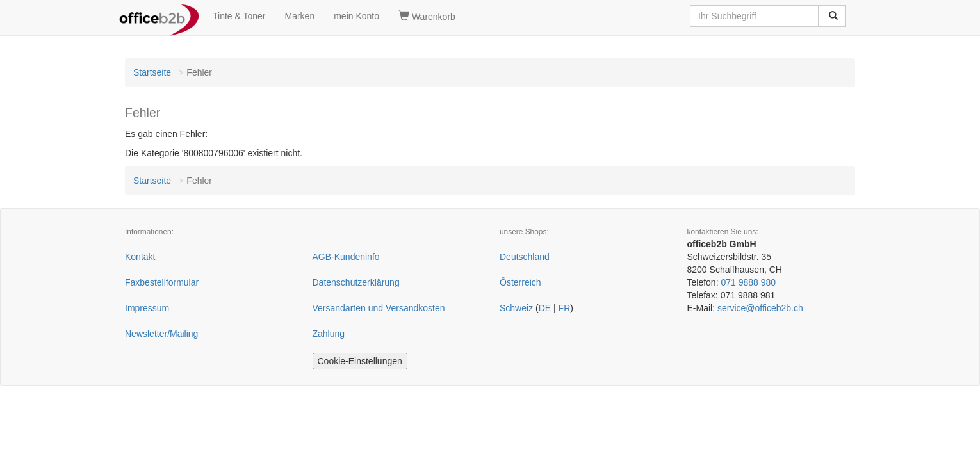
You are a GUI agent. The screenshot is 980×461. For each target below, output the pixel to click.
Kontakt (140, 257)
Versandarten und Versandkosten (379, 308)
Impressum (147, 308)
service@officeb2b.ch (760, 308)
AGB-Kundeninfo (346, 257)
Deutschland (525, 257)
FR (565, 308)
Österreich (520, 282)
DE (545, 308)
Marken (300, 16)
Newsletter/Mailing (161, 334)
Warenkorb (427, 16)
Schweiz (516, 308)
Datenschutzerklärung (356, 282)
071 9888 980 (748, 282)
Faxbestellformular (162, 282)
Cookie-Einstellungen (360, 361)
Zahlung (329, 334)
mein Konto (356, 16)
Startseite (152, 72)
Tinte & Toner (239, 16)
